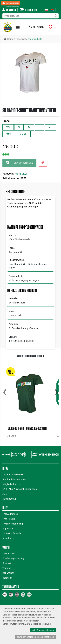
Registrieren (29, 10)
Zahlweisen (8, 573)
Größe (6, 121)
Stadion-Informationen (14, 479)
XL (50, 127)
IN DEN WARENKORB (19, 163)
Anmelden (9, 10)
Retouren (7, 578)
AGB (5, 494)
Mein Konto (8, 553)
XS (8, 127)
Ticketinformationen (13, 474)
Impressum (8, 529)
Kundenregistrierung (13, 558)
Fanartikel (21, 174)
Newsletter (8, 538)
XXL (9, 134)
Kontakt (7, 563)
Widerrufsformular (12, 533)
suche (56, 16)
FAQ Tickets (9, 519)
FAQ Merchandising (13, 524)
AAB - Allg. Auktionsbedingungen (20, 489)
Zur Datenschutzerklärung (38, 624)
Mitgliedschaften (11, 484)
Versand (7, 568)
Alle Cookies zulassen (43, 630)
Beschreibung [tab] (16, 191)
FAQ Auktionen (10, 514)
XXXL (23, 134)
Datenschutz (9, 499)
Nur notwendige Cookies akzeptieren (35, 637)
